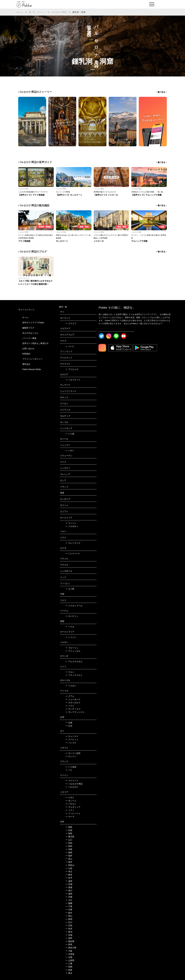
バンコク (71, 743)
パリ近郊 (71, 767)
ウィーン (71, 523)
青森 (69, 887)
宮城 (69, 884)
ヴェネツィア (73, 807)
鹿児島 (70, 837)
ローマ (70, 817)
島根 (69, 970)
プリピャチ (72, 369)
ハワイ (70, 706)
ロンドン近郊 (73, 753)
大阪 (69, 951)
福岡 (69, 894)
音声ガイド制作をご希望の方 (35, 343)
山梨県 (70, 960)
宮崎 (69, 849)
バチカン (71, 804)
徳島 (69, 827)
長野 (69, 938)
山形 (69, 868)
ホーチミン (72, 616)
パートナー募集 (29, 338)
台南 (69, 723)
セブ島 (70, 589)
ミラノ (70, 810)
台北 (69, 726)
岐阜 (69, 875)
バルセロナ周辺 (59, 12)
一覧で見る (161, 92)
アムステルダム (74, 661)
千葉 (69, 906)
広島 (69, 925)
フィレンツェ (73, 813)
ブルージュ (72, 648)
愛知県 (70, 941)
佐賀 (69, 830)
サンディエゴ (73, 709)
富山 (69, 859)
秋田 (69, 846)
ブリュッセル (73, 651)
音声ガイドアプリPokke (33, 323)
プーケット (72, 740)
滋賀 (69, 881)
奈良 (69, 929)
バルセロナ (72, 787)
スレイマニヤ (73, 543)
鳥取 (69, 833)
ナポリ (70, 798)
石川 (69, 922)
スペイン (41, 12)
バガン (70, 451)
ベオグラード (73, 380)
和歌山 (70, 865)
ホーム (20, 12)
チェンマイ (72, 736)
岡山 (69, 916)
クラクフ (71, 323)
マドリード (72, 781)
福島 (69, 852)
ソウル (70, 627)
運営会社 (26, 364)
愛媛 (69, 903)
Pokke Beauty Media (32, 369)
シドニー (71, 637)
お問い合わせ (28, 349)
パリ (69, 770)
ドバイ (70, 346)
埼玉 (69, 872)
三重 (69, 964)
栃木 (69, 913)
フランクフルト (74, 675)
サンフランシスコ (75, 712)
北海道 (70, 954)
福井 (69, 856)
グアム (70, 696)
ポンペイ (71, 801)
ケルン (70, 672)
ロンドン (71, 756)
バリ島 (70, 434)
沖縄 (69, 897)
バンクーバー (73, 554)
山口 (69, 840)
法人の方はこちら (30, 333)
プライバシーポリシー (32, 359)
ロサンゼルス (73, 703)
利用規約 (26, 354)
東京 (69, 973)
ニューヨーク (73, 699)
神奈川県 (71, 948)
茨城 (69, 935)
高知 (69, 843)
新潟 (69, 932)
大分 (69, 900)
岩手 (69, 878)
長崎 (69, 967)
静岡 (69, 919)
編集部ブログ (28, 328)
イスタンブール (74, 606)
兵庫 (69, 910)
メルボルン (72, 526)
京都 (69, 957)
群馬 (69, 945)
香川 (69, 891)
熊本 (69, 862)
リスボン (71, 686)
